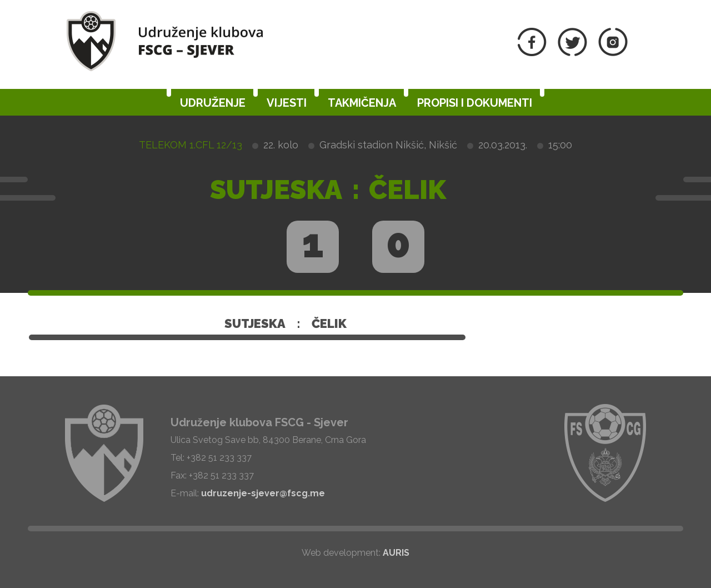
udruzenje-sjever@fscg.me (263, 493)
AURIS (396, 553)
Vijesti (287, 103)
